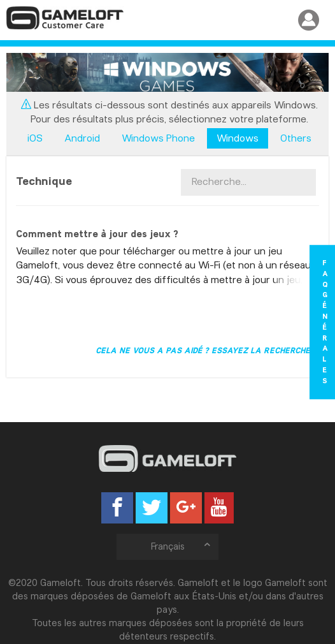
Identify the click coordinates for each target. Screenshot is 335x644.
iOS (35, 138)
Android (82, 138)
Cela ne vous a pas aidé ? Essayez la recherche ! (205, 350)
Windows (238, 138)
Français (182, 546)
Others (296, 138)
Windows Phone (158, 138)
